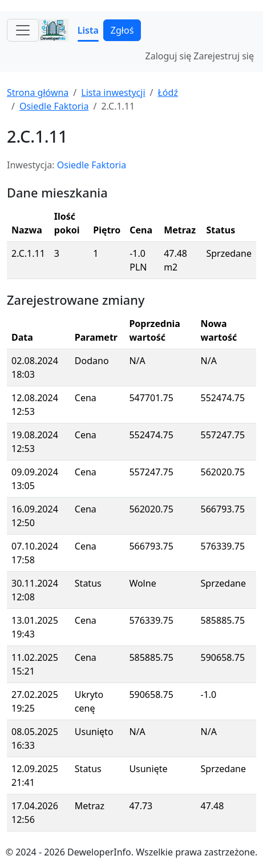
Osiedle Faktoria (54, 106)
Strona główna (38, 92)
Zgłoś (122, 30)
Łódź (167, 92)
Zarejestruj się (224, 56)
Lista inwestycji (113, 92)
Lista (88, 30)
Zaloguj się (169, 56)
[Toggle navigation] (23, 30)
